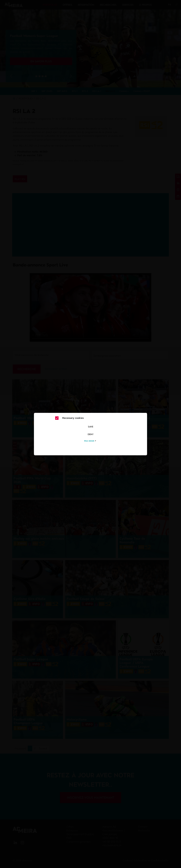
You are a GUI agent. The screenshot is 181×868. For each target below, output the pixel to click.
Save (91, 427)
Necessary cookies (69, 418)
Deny (91, 434)
